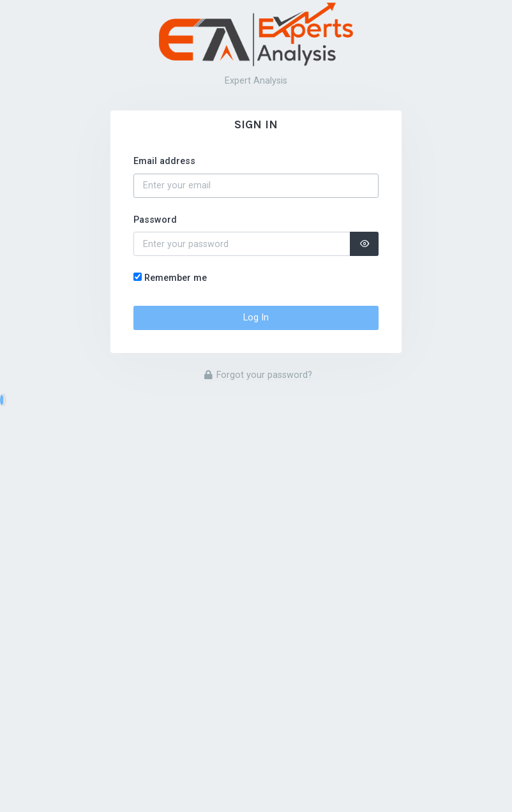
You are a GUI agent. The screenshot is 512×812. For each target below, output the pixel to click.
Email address (164, 161)
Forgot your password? (258, 375)
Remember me (176, 278)
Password (155, 220)
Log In (256, 318)
